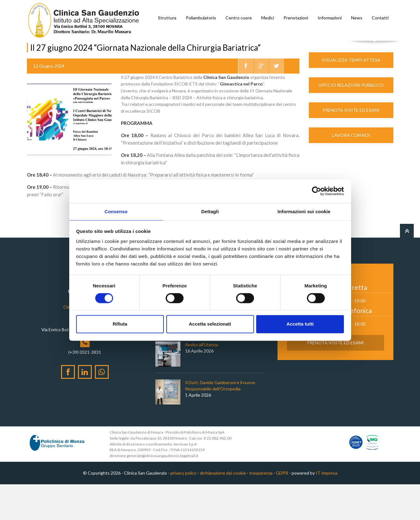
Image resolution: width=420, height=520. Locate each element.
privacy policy (183, 509)
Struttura (167, 18)
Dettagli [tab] (210, 211)
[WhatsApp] (102, 408)
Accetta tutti (300, 324)
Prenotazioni (296, 18)
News (357, 18)
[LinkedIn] (85, 408)
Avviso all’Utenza (202, 381)
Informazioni (330, 18)
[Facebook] (68, 408)
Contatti (380, 18)
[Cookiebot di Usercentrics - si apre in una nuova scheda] (316, 191)
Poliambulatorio (201, 18)
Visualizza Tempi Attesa (351, 96)
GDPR (282, 509)
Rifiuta (120, 324)
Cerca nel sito (374, 47)
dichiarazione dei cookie (223, 509)
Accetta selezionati (210, 324)
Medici (268, 18)
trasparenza (261, 509)
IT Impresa (327, 509)
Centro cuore (239, 18)
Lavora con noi (351, 171)
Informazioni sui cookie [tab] (304, 211)
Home (33, 53)
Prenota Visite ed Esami (351, 146)
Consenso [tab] (116, 211)
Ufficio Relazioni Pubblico (351, 121)
